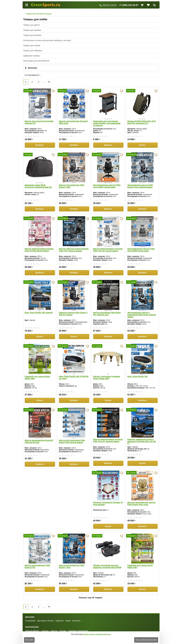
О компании (30, 616)
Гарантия (59, 616)
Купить (142, 144)
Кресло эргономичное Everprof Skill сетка (73, 121)
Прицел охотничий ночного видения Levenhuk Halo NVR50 (39, 562)
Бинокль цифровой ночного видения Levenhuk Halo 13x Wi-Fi (142, 437)
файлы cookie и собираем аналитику (97, 634)
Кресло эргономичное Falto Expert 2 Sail (140, 499)
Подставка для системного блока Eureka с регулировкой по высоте (107, 122)
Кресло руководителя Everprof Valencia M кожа (39, 436)
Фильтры (31, 68)
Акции (68, 616)
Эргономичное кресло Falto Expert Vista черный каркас (140, 184)
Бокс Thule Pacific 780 (138, 372)
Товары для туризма (32, 30)
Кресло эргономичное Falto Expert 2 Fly (106, 499)
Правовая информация (78, 626)
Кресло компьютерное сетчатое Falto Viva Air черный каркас (108, 436)
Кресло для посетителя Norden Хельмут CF (39, 121)
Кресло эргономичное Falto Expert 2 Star (72, 184)
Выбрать (40, 144)
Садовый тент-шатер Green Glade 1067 (72, 562)
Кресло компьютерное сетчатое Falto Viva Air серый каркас (108, 247)
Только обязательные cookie (146, 640)
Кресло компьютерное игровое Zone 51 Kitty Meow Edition (39, 247)
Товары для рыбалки (32, 35)
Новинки (45, 626)
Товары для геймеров (33, 51)
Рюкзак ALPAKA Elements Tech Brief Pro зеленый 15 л (142, 121)
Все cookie (29, 640)
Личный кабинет (32, 626)
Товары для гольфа (32, 45)
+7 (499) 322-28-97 (129, 5)
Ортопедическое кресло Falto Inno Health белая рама (141, 247)
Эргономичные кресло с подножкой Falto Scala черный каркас (142, 311)
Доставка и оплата (46, 616)
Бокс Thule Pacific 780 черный (39, 309)
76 (49, 82)
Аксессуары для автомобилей (36, 61)
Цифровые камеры (32, 56)
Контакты (76, 616)
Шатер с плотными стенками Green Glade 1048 (107, 373)
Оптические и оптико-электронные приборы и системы (47, 40)
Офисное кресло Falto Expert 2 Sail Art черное (73, 310)
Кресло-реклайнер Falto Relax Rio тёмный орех (107, 310)
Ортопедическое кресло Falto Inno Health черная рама (107, 184)
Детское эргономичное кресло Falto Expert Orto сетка (73, 499)
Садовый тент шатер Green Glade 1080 (37, 373)
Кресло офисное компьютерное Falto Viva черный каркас (74, 247)
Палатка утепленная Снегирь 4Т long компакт (40, 499)
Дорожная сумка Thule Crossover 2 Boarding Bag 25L (38, 184)
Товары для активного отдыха (37, 14)
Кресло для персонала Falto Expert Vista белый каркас (72, 436)
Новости (54, 626)
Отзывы (63, 626)
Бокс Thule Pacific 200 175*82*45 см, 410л (74, 373)
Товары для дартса (32, 25)
